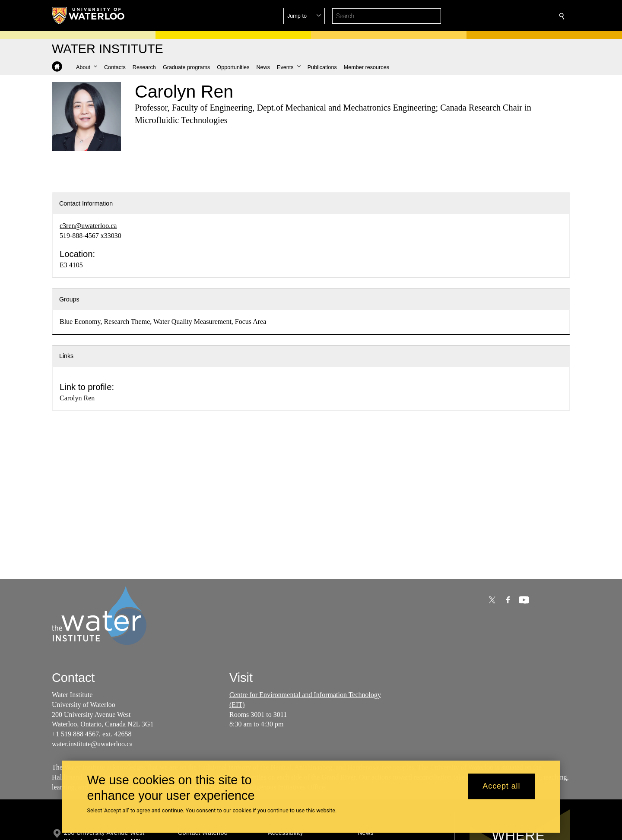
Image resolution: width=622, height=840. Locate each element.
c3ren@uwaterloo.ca (88, 226)
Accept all (501, 786)
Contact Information (86, 203)
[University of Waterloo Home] (89, 16)
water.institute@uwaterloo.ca (92, 744)
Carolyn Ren (77, 398)
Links (66, 356)
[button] (499, 16)
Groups (69, 299)
